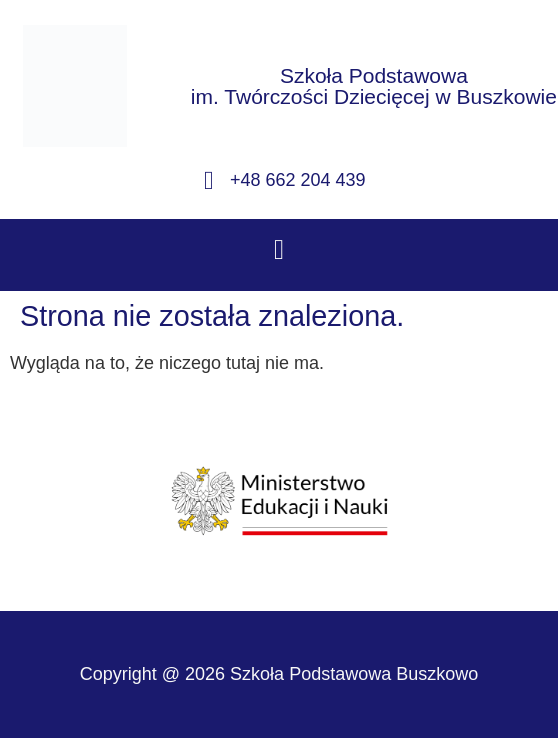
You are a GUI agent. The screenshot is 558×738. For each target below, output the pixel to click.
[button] (279, 250)
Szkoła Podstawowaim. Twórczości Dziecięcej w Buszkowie (374, 86)
